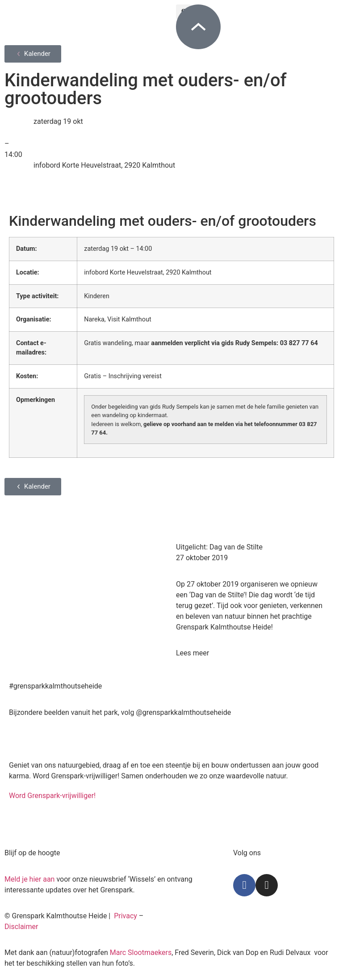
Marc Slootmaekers (141, 953)
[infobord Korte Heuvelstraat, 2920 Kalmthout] (16, 171)
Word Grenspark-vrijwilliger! (52, 796)
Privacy (125, 916)
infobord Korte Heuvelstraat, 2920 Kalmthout (104, 165)
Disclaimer (21, 927)
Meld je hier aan (29, 879)
